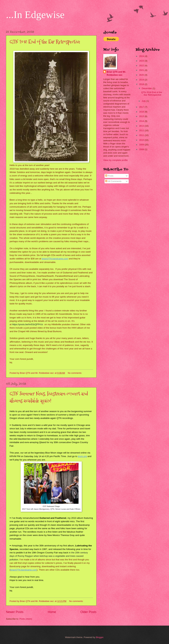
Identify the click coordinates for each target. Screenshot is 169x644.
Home (52, 612)
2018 (142, 84)
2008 (142, 149)
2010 (142, 140)
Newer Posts (15, 612)
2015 (142, 116)
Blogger (100, 637)
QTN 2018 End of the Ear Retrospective (45, 42)
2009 (142, 145)
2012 (142, 130)
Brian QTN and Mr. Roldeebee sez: (116, 73)
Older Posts (88, 612)
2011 (142, 135)
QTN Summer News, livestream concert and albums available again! (49, 397)
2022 (142, 66)
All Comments (113, 181)
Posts (109, 176)
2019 (142, 80)
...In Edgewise (35, 15)
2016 (142, 112)
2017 (142, 107)
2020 (142, 75)
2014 (142, 121)
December (147, 88)
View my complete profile (115, 160)
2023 (142, 61)
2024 (142, 56)
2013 (142, 126)
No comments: (75, 373)
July (144, 101)
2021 (142, 70)
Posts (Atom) (26, 619)
